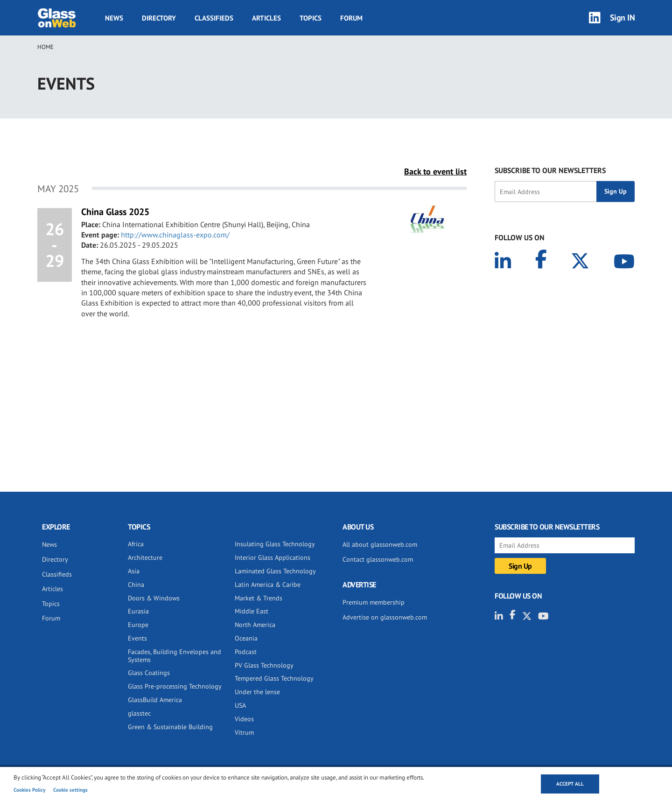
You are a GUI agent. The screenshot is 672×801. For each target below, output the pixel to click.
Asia (134, 571)
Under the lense (257, 692)
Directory (159, 18)
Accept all (570, 784)
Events (137, 638)
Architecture (145, 557)
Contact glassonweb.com (378, 559)
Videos (244, 719)
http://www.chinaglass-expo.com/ (175, 235)
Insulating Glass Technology (275, 544)
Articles (266, 18)
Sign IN (623, 17)
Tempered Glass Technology (274, 678)
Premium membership (374, 602)
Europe (138, 625)
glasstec (139, 713)
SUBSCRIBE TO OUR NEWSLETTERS (550, 170)
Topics (311, 18)
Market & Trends (259, 598)
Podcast (246, 652)
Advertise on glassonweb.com (385, 617)
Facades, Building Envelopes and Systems (175, 656)
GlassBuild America (155, 700)
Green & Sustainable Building (170, 727)
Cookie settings (70, 790)
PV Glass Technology (264, 665)
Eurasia (138, 611)
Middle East (252, 611)
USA (240, 705)
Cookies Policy (29, 790)
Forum (351, 18)
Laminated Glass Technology (275, 571)
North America (255, 625)
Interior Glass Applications (273, 557)
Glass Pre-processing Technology (175, 686)
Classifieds (214, 18)
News (114, 18)
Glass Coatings (149, 673)
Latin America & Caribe (268, 585)
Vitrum (244, 732)
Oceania (246, 638)
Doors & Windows (154, 598)
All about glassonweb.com (380, 544)
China (136, 585)
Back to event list (435, 171)
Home (45, 47)
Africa (136, 544)
